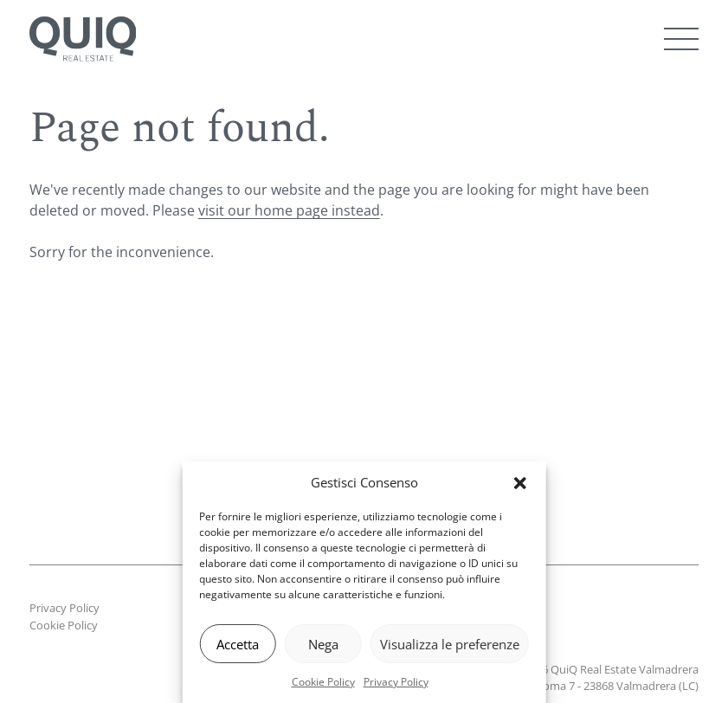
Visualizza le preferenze (450, 644)
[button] (520, 483)
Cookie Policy (323, 682)
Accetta (238, 644)
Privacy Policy (396, 682)
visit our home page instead (289, 210)
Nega (323, 644)
